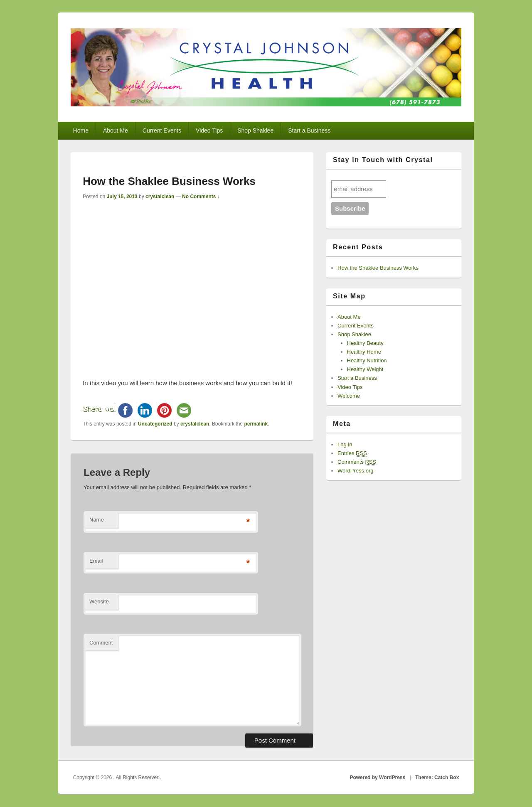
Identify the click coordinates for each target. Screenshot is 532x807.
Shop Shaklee (255, 130)
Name (97, 520)
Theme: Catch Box (437, 777)
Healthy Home (364, 352)
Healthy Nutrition (367, 360)
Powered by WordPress (377, 777)
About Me (116, 130)
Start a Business (309, 130)
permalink (256, 424)
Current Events (162, 130)
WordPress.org (355, 471)
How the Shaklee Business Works (378, 268)
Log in (345, 444)
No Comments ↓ (201, 197)
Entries (352, 453)
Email (96, 561)
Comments (357, 462)
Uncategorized (155, 424)
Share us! (99, 410)
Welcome (349, 396)
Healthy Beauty (365, 343)
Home (81, 130)
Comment (101, 643)
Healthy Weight (365, 369)
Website (99, 602)
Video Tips (209, 130)
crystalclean (160, 197)
